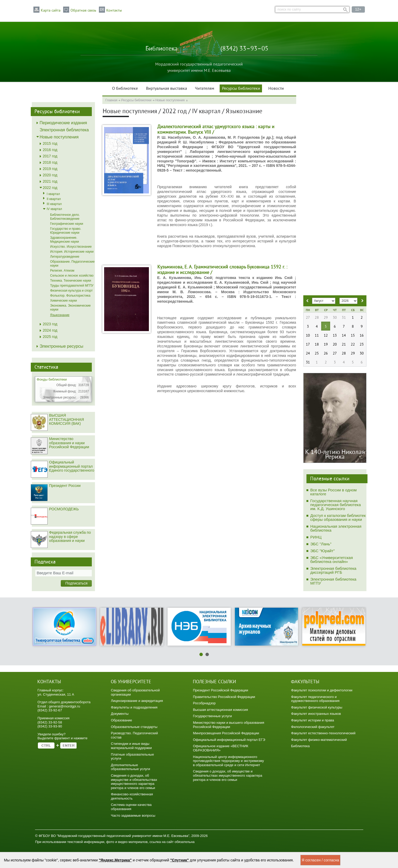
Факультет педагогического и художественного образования (315, 699)
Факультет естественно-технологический (323, 733)
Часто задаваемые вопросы (133, 815)
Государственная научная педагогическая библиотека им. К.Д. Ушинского (336, 505)
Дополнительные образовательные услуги (131, 767)
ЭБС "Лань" (321, 544)
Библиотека (301, 746)
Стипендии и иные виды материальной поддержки (132, 746)
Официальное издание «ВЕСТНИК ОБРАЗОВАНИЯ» (221, 748)
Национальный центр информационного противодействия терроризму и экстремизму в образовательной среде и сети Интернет (229, 761)
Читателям (205, 89)
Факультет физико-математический (319, 740)
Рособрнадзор (204, 703)
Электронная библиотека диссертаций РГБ (333, 570)
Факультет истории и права (313, 720)
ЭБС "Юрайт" (323, 551)
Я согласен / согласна (320, 860)
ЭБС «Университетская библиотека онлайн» (332, 560)
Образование (122, 720)
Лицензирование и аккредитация (137, 701)
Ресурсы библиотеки (241, 89)
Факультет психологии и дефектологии (322, 690)
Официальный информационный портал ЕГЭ (229, 740)
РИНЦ (316, 537)
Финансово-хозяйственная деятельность (132, 796)
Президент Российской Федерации (221, 690)
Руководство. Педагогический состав (135, 735)
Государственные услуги (213, 716)
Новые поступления (170, 100)
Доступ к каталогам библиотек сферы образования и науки (338, 517)
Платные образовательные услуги (133, 757)
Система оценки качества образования (131, 807)
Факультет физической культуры (317, 707)
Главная (111, 100)
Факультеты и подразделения (134, 707)
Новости (276, 89)
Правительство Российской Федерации (224, 697)
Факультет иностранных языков (316, 714)
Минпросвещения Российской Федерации (226, 733)
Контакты (114, 11)
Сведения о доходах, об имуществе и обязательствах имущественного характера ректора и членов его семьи (134, 782)
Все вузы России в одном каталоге (334, 492)
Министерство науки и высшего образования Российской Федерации (229, 725)
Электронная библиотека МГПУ (333, 581)
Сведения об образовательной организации (135, 692)
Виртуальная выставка (167, 89)
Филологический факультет (313, 727)
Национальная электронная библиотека (336, 528)
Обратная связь (83, 11)
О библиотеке (125, 89)
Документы (120, 714)
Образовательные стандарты (134, 727)
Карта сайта (51, 11)
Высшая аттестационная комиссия (221, 710)
